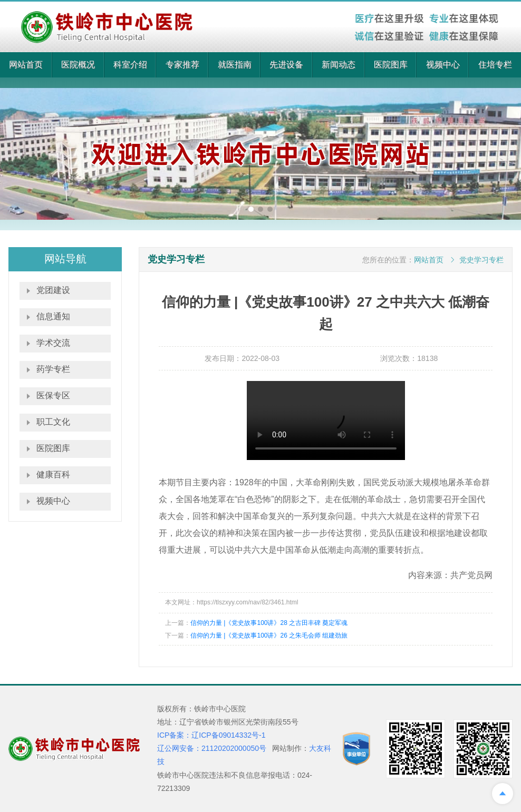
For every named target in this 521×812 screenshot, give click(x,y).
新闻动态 (339, 65)
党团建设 (53, 290)
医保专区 (53, 395)
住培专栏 (495, 65)
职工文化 (53, 422)
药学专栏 (53, 369)
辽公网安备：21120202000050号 (212, 748)
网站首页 (26, 65)
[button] (251, 209)
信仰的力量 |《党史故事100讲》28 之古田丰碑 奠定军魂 (269, 623)
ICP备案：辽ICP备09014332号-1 (211, 735)
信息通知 (53, 316)
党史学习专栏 (481, 260)
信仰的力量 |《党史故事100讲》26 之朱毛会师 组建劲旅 (269, 635)
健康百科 (53, 475)
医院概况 (78, 65)
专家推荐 (182, 65)
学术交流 (53, 343)
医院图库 (391, 65)
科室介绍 (130, 65)
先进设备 (286, 65)
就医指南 (235, 65)
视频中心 (443, 65)
